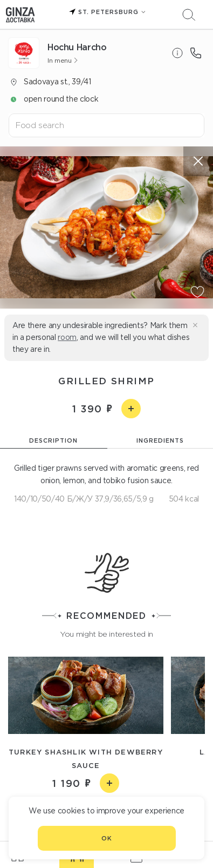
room (67, 337)
